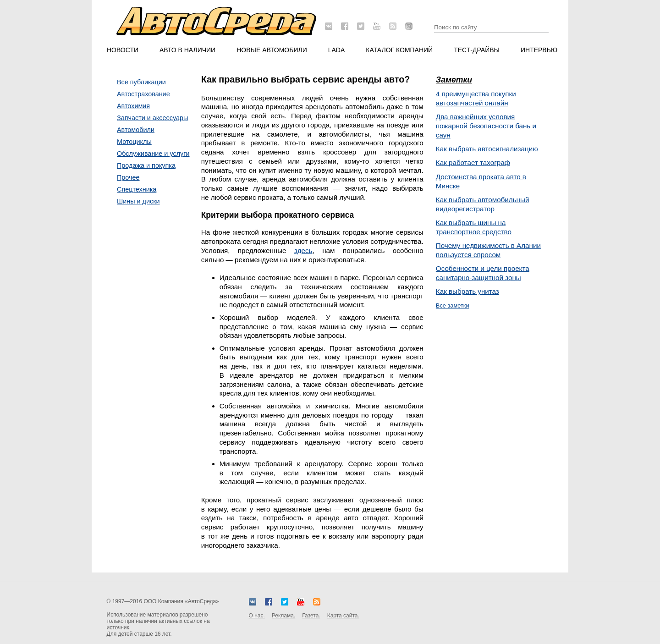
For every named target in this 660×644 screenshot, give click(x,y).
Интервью (539, 50)
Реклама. (283, 616)
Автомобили (136, 130)
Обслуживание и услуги (153, 154)
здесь (303, 250)
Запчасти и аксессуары (152, 118)
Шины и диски (138, 201)
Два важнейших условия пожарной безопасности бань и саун (486, 126)
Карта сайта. (343, 616)
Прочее (128, 177)
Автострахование (143, 94)
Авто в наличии (187, 50)
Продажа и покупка (146, 165)
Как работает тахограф (473, 162)
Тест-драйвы (477, 50)
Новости (123, 50)
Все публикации (141, 82)
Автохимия (133, 106)
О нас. (257, 616)
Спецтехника (137, 189)
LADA (337, 50)
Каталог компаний (399, 50)
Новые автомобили (272, 50)
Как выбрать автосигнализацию (487, 149)
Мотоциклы (134, 142)
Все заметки (453, 305)
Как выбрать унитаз (467, 291)
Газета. (311, 616)
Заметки (454, 80)
